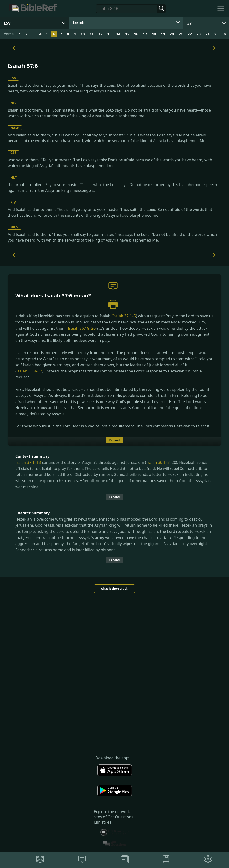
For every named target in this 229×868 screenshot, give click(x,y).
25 (216, 34)
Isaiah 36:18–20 (82, 328)
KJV (13, 202)
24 (207, 34)
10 (83, 34)
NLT (13, 177)
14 (118, 34)
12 (100, 34)
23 (199, 34)
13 (109, 34)
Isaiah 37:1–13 (28, 462)
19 (163, 34)
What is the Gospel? (114, 589)
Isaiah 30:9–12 (29, 371)
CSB (13, 153)
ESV (13, 78)
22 (190, 34)
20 (172, 34)
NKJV (14, 227)
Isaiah (79, 22)
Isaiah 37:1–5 (124, 316)
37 (189, 23)
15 (127, 34)
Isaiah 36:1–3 (158, 462)
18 (154, 34)
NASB (15, 128)
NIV (13, 103)
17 (145, 34)
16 (136, 34)
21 (181, 34)
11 (92, 34)
